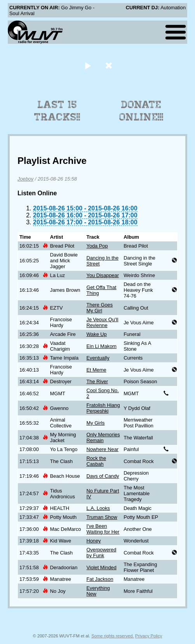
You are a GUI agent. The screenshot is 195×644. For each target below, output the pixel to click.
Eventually (98, 358)
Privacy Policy (149, 636)
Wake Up (97, 334)
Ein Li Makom (102, 346)
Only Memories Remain (103, 437)
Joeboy (25, 179)
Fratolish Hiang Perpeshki (103, 408)
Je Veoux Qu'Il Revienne (103, 322)
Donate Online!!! (141, 111)
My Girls (96, 423)
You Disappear (103, 275)
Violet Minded (102, 567)
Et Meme (97, 370)
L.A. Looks (98, 508)
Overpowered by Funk (102, 553)
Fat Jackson (100, 579)
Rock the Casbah (97, 461)
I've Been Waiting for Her (103, 529)
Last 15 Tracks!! (57, 111)
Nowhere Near (103, 449)
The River (97, 381)
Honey (94, 541)
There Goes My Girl (100, 308)
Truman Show (102, 517)
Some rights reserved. (112, 636)
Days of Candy (103, 476)
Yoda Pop (97, 246)
